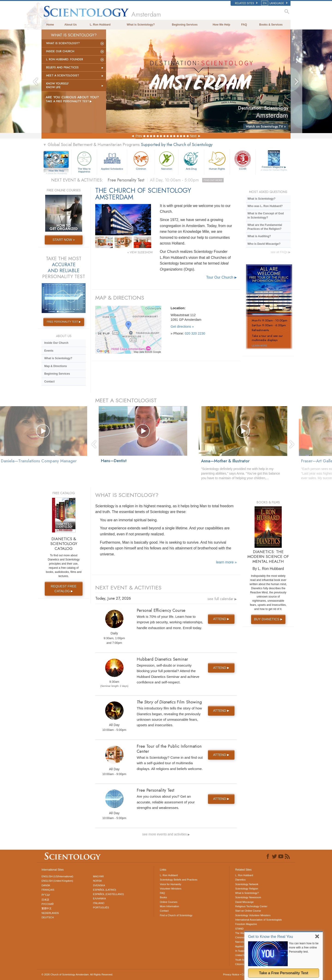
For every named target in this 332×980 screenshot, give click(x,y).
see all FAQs (281, 252)
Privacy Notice (231, 974)
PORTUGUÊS (101, 907)
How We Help (221, 25)
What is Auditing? (259, 236)
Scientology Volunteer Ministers (253, 915)
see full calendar (222, 599)
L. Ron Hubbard (100, 25)
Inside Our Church (60, 51)
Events (49, 351)
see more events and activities (166, 834)
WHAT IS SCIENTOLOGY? (127, 495)
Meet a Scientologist (63, 76)
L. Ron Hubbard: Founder (65, 59)
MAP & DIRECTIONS (120, 298)
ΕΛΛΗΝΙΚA (99, 898)
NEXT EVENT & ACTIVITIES (128, 588)
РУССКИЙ (47, 904)
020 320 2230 (195, 333)
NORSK (97, 881)
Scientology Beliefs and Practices (179, 880)
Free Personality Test (166, 180)
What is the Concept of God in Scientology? (265, 215)
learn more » (226, 562)
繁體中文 (47, 908)
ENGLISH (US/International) (57, 876)
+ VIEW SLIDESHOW (140, 252)
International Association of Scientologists (258, 920)
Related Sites (246, 3)
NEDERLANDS (50, 913)
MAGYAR (98, 876)
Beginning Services (185, 25)
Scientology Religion (247, 889)
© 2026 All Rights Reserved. (77, 974)
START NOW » (64, 240)
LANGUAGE (275, 3)
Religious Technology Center (251, 906)
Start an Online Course (248, 911)
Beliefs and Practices (62, 67)
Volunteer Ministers (171, 889)
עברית (46, 895)
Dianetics (240, 880)
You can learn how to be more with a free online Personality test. (304, 948)
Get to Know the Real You (271, 937)
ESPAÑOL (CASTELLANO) (108, 894)
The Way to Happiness (84, 161)
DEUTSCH (48, 917)
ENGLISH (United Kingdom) (57, 881)
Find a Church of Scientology (176, 915)
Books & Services (271, 25)
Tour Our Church (221, 277)
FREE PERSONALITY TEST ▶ (64, 322)
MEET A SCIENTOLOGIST (126, 400)
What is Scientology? (141, 25)
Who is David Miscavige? (264, 244)
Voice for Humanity (170, 884)
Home (50, 25)
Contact (49, 382)
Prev (139, 136)
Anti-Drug (191, 160)
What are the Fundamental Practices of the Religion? (265, 227)
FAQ (244, 25)
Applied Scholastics (112, 160)
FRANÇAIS (48, 890)
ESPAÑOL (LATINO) (104, 890)
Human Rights (217, 160)
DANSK (46, 885)
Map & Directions (56, 366)
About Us (70, 25)
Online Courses (169, 902)
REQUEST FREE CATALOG (64, 589)
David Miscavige (244, 902)
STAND (239, 929)
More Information (169, 906)
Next (193, 136)
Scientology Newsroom (248, 897)
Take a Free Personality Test (284, 973)
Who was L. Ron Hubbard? (265, 206)
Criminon (141, 160)
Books (163, 897)
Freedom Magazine (274, 168)
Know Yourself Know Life (57, 85)
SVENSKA (99, 885)
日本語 (45, 900)
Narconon (167, 160)
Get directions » (182, 327)
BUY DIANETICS (269, 619)
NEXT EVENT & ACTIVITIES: (77, 180)
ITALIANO (99, 903)
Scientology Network (247, 884)
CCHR (243, 160)
